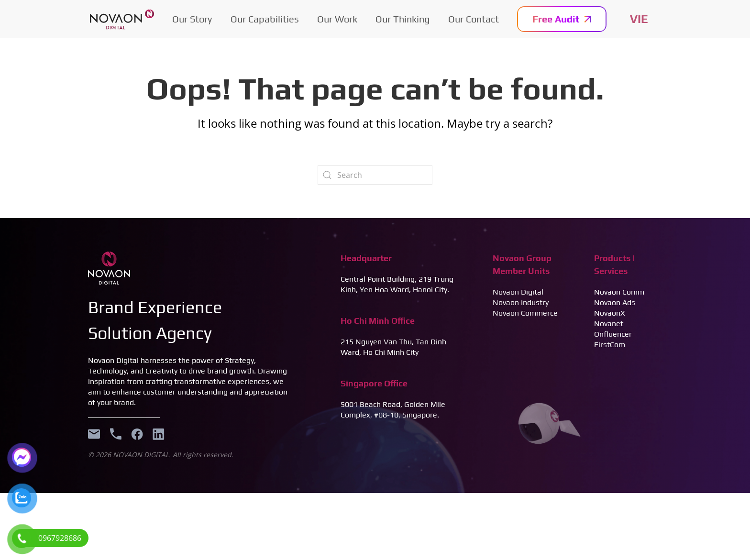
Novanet (609, 324)
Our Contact (474, 19)
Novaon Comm (619, 292)
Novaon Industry (521, 302)
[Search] (375, 175)
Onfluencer (613, 334)
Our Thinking (403, 19)
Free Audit (562, 19)
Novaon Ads (615, 302)
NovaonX (610, 313)
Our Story (192, 19)
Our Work (337, 19)
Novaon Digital (518, 292)
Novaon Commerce (525, 313)
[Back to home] (122, 19)
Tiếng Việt (639, 19)
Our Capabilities (265, 19)
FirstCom (610, 345)
